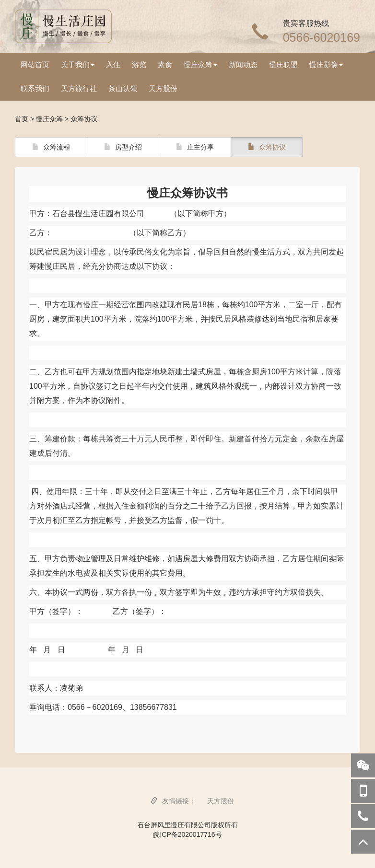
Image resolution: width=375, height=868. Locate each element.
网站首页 (35, 64)
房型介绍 (123, 147)
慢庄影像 (326, 64)
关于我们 (78, 64)
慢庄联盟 (283, 64)
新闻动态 (243, 64)
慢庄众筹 (200, 64)
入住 (113, 64)
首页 (22, 119)
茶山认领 (123, 88)
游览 (139, 64)
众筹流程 (51, 147)
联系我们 (35, 88)
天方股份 (163, 88)
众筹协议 (267, 147)
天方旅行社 (79, 88)
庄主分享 (195, 147)
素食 (165, 64)
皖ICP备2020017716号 (187, 834)
